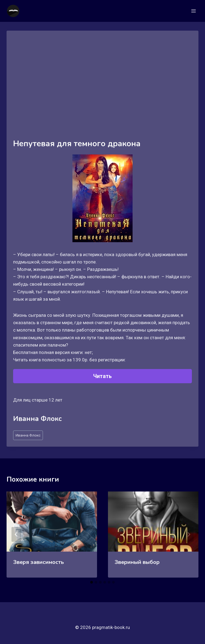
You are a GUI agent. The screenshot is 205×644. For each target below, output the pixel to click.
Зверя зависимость (39, 562)
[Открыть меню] (193, 11)
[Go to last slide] (16, 534)
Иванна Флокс (28, 435)
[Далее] (189, 534)
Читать (102, 376)
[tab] (92, 582)
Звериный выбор (137, 562)
